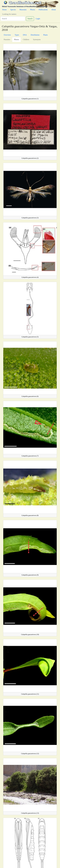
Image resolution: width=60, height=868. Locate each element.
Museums (23, 10)
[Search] (13, 19)
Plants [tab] (45, 35)
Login (38, 19)
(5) (30, 337)
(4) (30, 277)
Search (30, 19)
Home (4, 10)
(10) (30, 635)
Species (13, 10)
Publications (43, 10)
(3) (30, 218)
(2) (30, 158)
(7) (30, 456)
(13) (30, 813)
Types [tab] (17, 35)
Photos (33, 10)
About (54, 10)
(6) (30, 396)
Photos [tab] (17, 39)
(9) (30, 575)
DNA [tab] (25, 35)
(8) (30, 515)
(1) (30, 99)
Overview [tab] (7, 35)
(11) (30, 694)
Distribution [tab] (35, 35)
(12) (30, 754)
